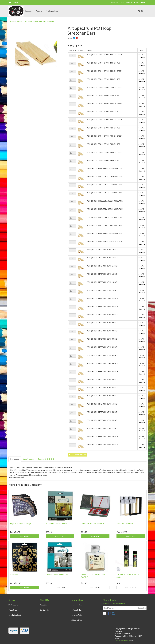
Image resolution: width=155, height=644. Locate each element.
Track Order (13, 610)
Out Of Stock (60, 587)
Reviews (46, 459)
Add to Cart (60, 536)
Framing (39, 11)
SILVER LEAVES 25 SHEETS (57, 575)
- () (141, 11)
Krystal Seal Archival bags (21, 523)
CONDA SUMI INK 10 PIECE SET (94, 523)
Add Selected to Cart (77, 455)
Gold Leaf (14, 575)
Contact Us (44, 610)
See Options (24, 536)
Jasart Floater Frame (125, 523)
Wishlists (114, 2)
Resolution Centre (15, 615)
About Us (44, 605)
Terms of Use (77, 605)
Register (129, 2)
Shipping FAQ (77, 620)
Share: (74, 38)
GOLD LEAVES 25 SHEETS (56, 523)
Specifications (29, 459)
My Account (13, 605)
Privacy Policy (77, 610)
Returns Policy (77, 615)
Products (29, 11)
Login (122, 2)
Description (15, 459)
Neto (132, 641)
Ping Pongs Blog (52, 11)
